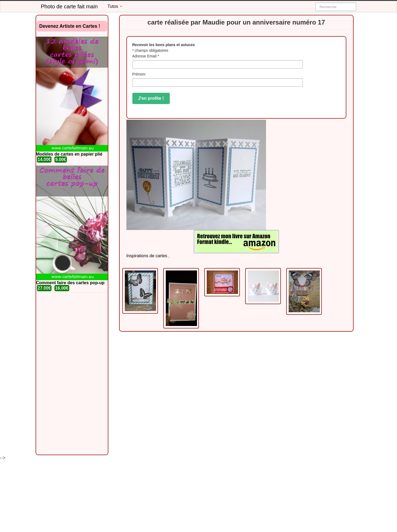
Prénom (139, 74)
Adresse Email (146, 56)
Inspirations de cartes (147, 256)
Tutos (115, 6)
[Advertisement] (72, 374)
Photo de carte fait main (69, 6)
